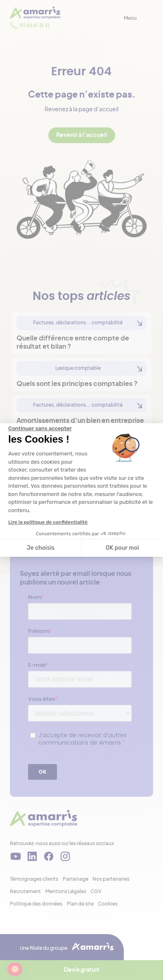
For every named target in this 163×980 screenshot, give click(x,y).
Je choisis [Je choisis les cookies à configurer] (40, 548)
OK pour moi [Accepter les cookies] (122, 548)
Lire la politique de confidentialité (48, 522)
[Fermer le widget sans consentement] (40, 429)
